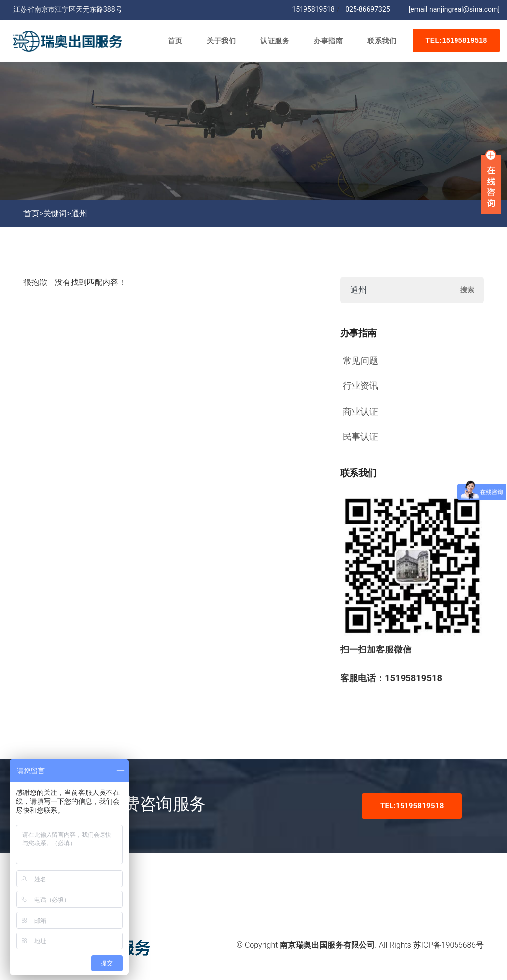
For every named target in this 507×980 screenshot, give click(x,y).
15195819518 (313, 9)
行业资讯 (360, 386)
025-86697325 (366, 9)
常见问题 (360, 361)
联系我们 (380, 42)
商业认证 (360, 412)
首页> (33, 213)
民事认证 (360, 437)
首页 (173, 42)
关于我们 (219, 42)
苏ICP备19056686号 (449, 945)
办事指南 (326, 42)
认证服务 (273, 42)
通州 (79, 213)
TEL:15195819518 (456, 42)
